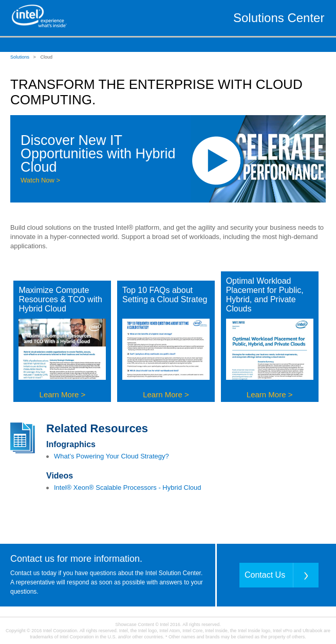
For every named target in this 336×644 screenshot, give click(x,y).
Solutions (20, 57)
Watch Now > (40, 180)
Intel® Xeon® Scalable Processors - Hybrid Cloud (128, 487)
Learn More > (63, 394)
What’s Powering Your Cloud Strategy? (111, 456)
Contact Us (265, 575)
